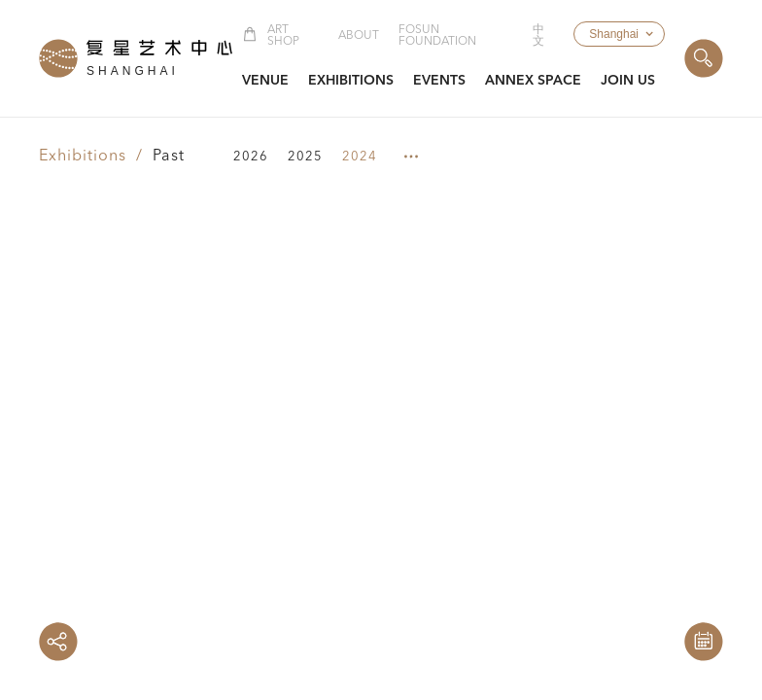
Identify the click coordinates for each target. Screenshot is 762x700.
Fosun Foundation (437, 36)
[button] (619, 34)
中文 (538, 36)
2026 (251, 157)
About (359, 36)
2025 (305, 157)
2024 (360, 157)
